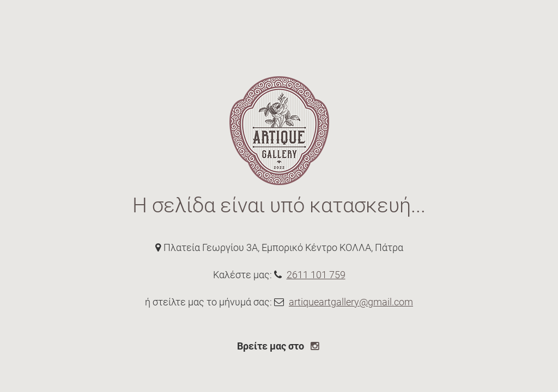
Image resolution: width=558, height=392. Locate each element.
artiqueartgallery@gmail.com (351, 302)
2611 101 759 (316, 275)
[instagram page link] (316, 346)
